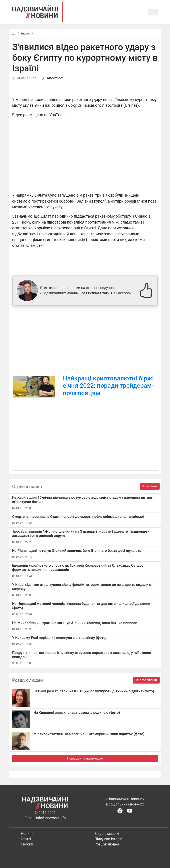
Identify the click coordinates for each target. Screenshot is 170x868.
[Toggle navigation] (153, 12)
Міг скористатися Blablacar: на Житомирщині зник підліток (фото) (89, 734)
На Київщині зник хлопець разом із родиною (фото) (77, 713)
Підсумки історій (108, 839)
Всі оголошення (146, 680)
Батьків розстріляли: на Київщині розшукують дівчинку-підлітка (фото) (94, 691)
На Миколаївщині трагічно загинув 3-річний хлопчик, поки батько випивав (75, 623)
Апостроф (55, 78)
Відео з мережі (107, 834)
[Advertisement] (85, 340)
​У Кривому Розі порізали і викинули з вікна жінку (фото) (59, 638)
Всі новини (150, 486)
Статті (26, 839)
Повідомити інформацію (85, 758)
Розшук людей (107, 844)
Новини (27, 34)
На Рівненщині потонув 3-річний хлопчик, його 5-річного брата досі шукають (77, 551)
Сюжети (28, 844)
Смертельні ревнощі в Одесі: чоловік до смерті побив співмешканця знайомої (78, 517)
